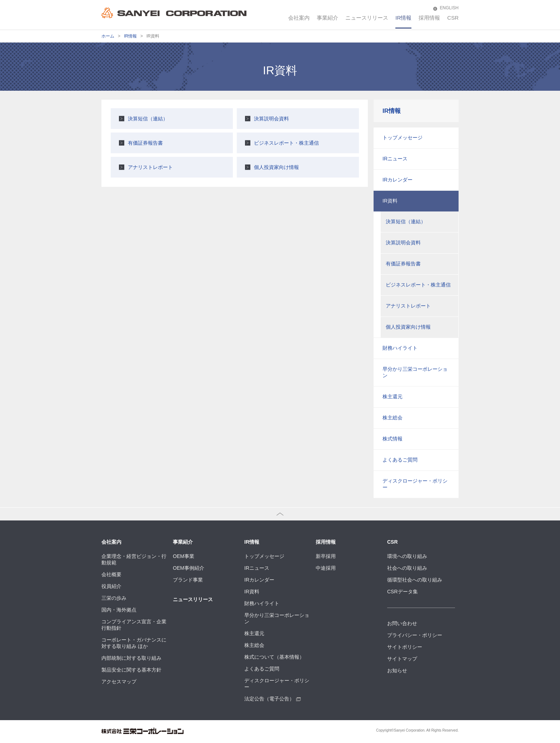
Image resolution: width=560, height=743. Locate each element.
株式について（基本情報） (274, 657)
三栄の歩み (114, 598)
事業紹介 (327, 18)
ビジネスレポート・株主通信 (286, 143)
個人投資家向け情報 (276, 167)
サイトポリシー (405, 647)
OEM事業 (184, 556)
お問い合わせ (402, 623)
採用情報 (429, 18)
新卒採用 (326, 556)
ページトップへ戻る (22, 514)
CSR (453, 18)
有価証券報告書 (145, 143)
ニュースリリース (367, 18)
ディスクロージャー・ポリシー (415, 484)
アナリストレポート (150, 167)
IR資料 (390, 201)
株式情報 (392, 439)
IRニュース (395, 159)
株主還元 (392, 397)
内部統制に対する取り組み (131, 658)
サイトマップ (402, 659)
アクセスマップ (119, 682)
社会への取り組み (407, 568)
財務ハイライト (400, 348)
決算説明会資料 (271, 119)
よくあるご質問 (400, 460)
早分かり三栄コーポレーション (415, 372)
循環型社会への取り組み (415, 580)
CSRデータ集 (402, 592)
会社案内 (299, 18)
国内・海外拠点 (119, 610)
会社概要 (111, 574)
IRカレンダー (397, 180)
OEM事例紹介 (189, 568)
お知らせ (397, 670)
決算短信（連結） (148, 119)
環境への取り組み (407, 556)
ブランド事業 (188, 580)
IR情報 (403, 18)
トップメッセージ (402, 138)
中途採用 (326, 568)
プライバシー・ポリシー (415, 635)
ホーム (108, 36)
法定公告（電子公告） (272, 699)
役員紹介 (111, 586)
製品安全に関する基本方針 (131, 670)
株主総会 (392, 418)
